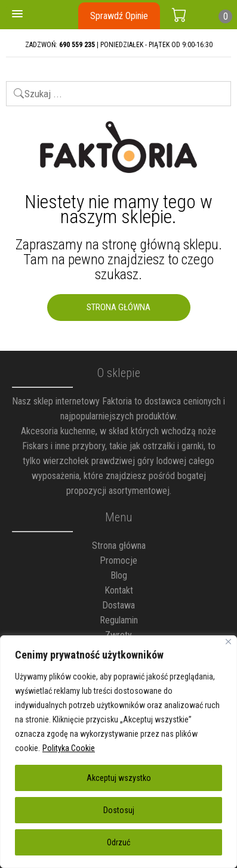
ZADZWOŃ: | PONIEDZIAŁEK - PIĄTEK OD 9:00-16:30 (119, 45)
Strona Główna (119, 307)
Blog (119, 575)
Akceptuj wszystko (119, 778)
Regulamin (119, 620)
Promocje (119, 560)
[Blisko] (228, 642)
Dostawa (119, 605)
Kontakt (119, 590)
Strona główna (119, 546)
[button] (17, 14)
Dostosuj (119, 810)
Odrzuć (119, 842)
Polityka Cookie (69, 748)
